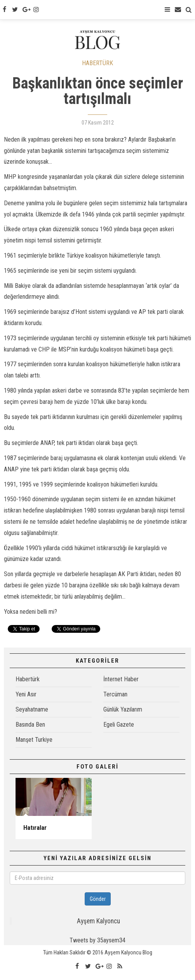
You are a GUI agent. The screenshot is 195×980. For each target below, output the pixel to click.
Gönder (98, 899)
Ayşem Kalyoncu (98, 921)
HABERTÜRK (97, 63)
